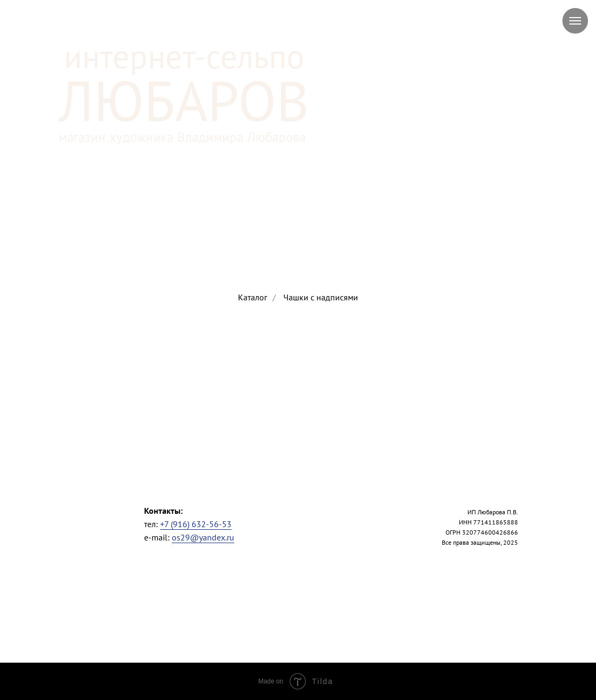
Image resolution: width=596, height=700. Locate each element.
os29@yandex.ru (203, 537)
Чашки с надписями (321, 297)
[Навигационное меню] (575, 21)
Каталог (253, 297)
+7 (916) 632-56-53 (196, 524)
